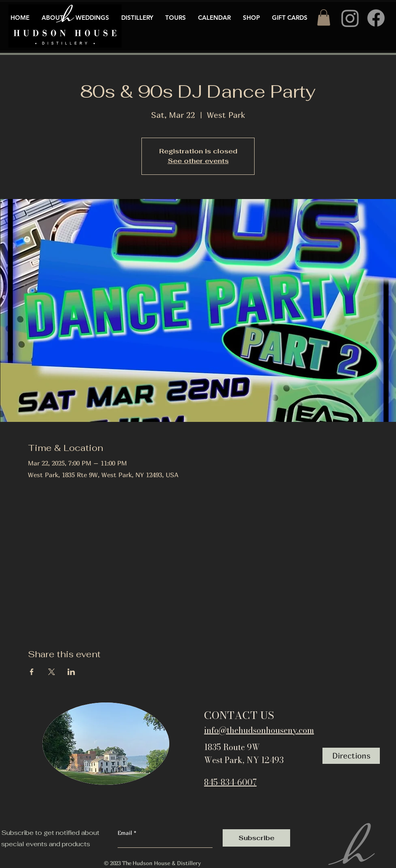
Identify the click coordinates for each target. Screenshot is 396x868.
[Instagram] (350, 18)
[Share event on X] (52, 672)
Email (126, 833)
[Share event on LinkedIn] (71, 672)
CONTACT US (239, 715)
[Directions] (351, 756)
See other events (198, 161)
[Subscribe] (256, 838)
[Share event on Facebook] (32, 672)
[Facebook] (376, 18)
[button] (324, 18)
